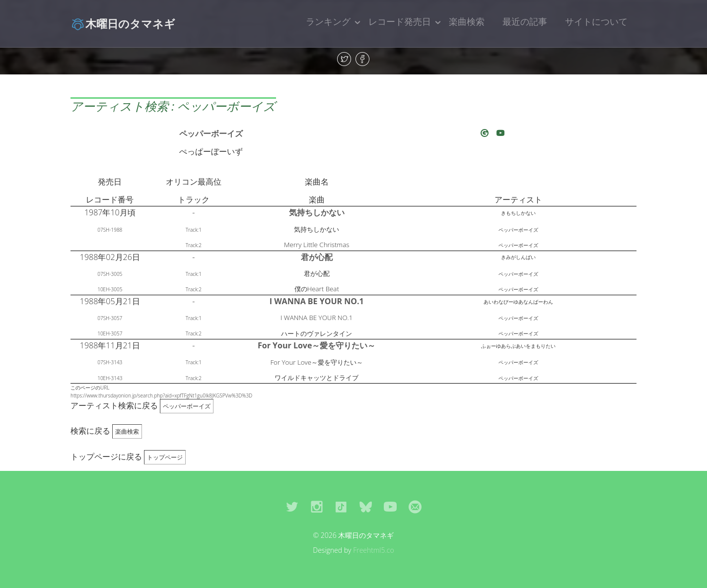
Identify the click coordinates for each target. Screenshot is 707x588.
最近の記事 (525, 21)
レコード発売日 (400, 21)
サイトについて (596, 21)
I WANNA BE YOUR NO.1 (317, 301)
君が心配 (317, 257)
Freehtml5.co (374, 550)
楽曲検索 (467, 21)
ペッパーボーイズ (211, 133)
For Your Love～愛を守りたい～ (317, 345)
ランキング (328, 21)
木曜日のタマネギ (123, 23)
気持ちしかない (317, 212)
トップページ (165, 457)
